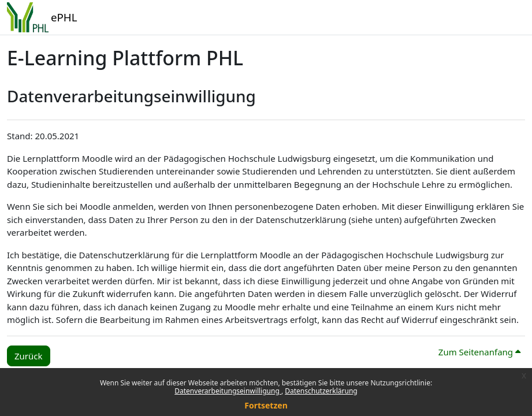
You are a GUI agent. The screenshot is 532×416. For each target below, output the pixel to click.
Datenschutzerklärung (321, 391)
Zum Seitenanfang (479, 352)
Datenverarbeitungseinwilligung (228, 391)
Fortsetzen (266, 405)
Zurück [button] (29, 356)
